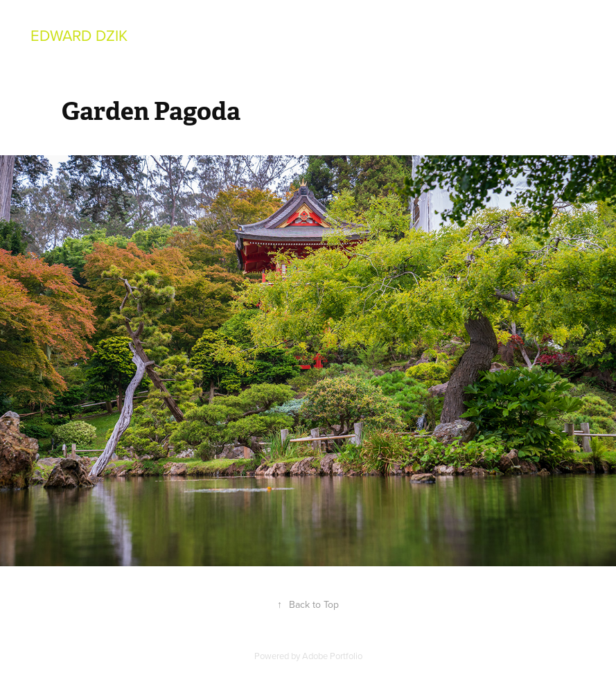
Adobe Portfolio (332, 656)
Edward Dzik (79, 35)
